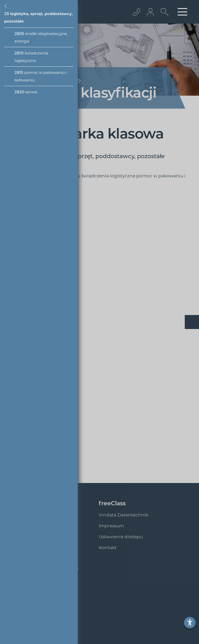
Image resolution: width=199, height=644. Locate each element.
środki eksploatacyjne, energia (41, 37)
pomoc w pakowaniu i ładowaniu (41, 76)
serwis (26, 92)
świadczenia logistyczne (31, 57)
